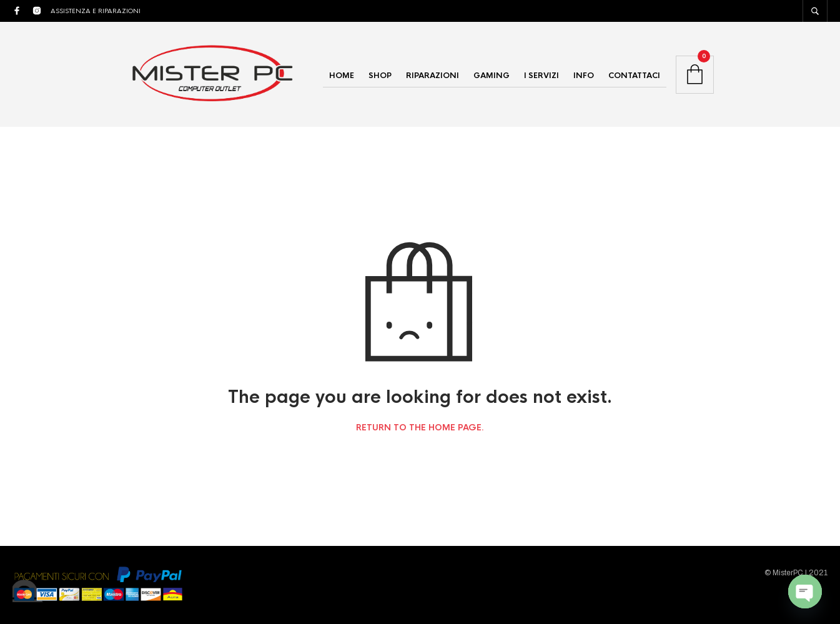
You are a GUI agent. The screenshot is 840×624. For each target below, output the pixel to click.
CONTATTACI (634, 76)
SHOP (380, 76)
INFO (584, 76)
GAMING (492, 76)
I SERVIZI (541, 76)
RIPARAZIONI (432, 76)
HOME (342, 76)
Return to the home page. (420, 428)
